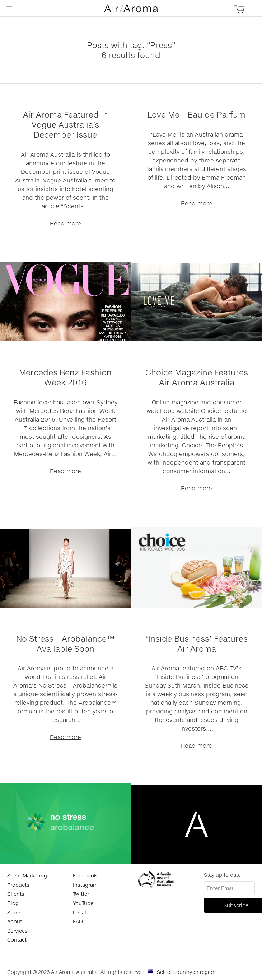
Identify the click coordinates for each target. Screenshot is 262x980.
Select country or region (186, 972)
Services (17, 931)
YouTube (83, 903)
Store (14, 912)
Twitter (81, 894)
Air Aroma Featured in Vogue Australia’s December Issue (65, 125)
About (15, 921)
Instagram (85, 885)
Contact (17, 940)
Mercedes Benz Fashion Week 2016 (65, 377)
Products (18, 885)
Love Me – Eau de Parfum (196, 115)
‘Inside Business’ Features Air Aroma (197, 644)
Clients (16, 894)
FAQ (78, 921)
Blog (13, 903)
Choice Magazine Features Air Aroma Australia (197, 377)
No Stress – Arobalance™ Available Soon (65, 644)
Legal (79, 912)
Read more (65, 223)
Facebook (85, 876)
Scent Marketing (27, 876)
